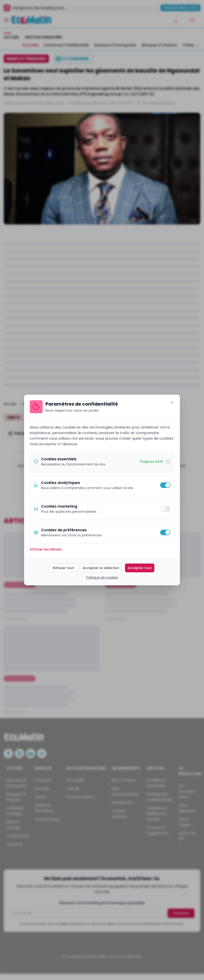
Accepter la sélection (101, 568)
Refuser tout (63, 568)
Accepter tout (140, 568)
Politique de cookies (102, 577)
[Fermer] (172, 403)
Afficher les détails (46, 549)
